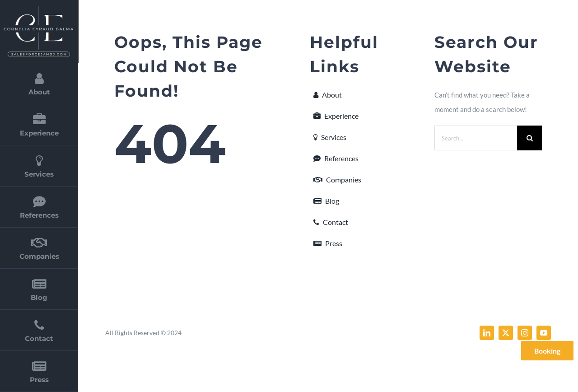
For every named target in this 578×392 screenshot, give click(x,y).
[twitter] (506, 333)
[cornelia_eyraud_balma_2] (39, 8)
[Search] (529, 138)
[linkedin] (487, 333)
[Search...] (476, 138)
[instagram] (525, 333)
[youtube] (544, 333)
